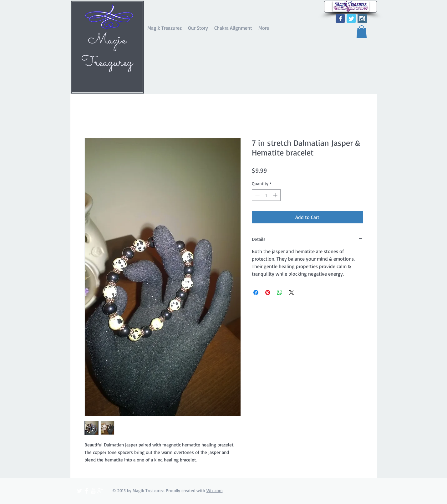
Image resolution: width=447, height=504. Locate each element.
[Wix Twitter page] (351, 18)
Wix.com (215, 490)
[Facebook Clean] (86, 491)
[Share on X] (292, 293)
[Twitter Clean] (79, 491)
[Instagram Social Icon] (362, 18)
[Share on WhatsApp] (280, 293)
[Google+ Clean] (100, 491)
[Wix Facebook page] (340, 18)
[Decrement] (257, 195)
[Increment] (276, 195)
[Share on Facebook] (256, 293)
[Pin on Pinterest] (268, 293)
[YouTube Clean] (93, 491)
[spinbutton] (266, 195)
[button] (362, 32)
